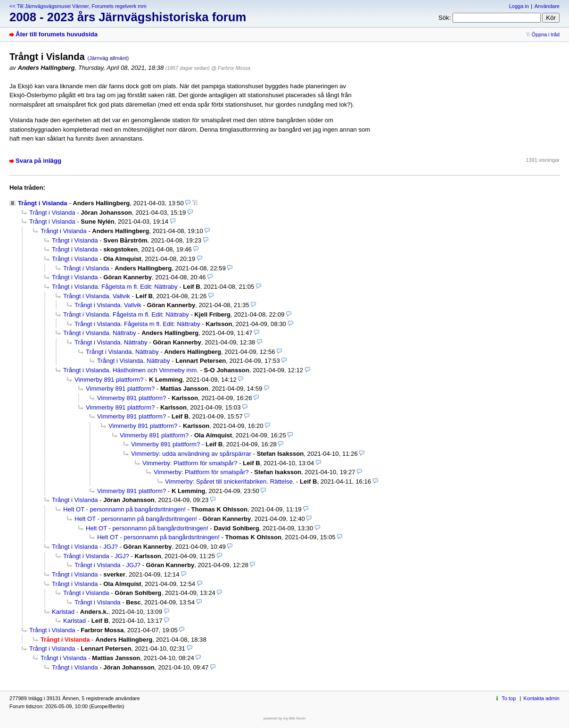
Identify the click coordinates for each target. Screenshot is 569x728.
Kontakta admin (541, 698)
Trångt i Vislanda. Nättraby (99, 333)
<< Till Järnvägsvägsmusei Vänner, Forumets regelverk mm (78, 6)
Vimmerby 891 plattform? (109, 380)
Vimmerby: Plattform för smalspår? (190, 463)
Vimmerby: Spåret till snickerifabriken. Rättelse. (230, 481)
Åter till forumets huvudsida (57, 34)
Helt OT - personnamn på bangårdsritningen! (124, 509)
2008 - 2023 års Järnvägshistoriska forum (128, 17)
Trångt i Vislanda (43, 203)
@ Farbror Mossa (231, 68)
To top (509, 698)
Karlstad (63, 612)
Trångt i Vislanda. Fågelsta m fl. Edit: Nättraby (115, 287)
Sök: (445, 18)
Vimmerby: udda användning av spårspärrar (191, 454)
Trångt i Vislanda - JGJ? (85, 547)
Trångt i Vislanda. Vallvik (97, 296)
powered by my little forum (284, 718)
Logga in (519, 6)
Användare (547, 6)
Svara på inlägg (38, 161)
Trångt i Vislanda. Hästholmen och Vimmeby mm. (131, 370)
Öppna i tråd (546, 34)
